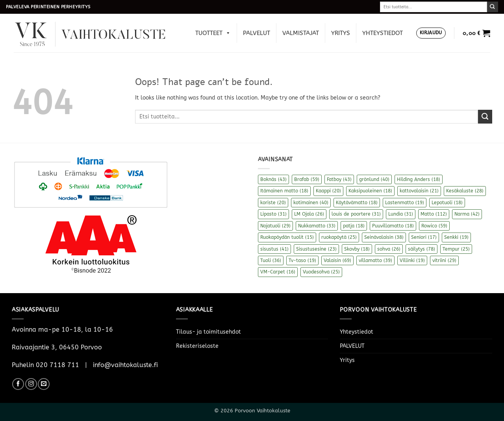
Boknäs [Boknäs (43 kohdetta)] (273, 179)
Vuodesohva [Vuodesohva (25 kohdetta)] (321, 272)
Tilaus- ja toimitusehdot (208, 332)
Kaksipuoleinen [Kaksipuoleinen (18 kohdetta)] (370, 191)
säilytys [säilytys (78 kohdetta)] (422, 249)
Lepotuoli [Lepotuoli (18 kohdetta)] (447, 203)
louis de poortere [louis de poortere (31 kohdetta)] (356, 214)
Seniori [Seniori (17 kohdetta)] (424, 237)
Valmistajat (301, 33)
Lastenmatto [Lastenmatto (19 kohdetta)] (405, 203)
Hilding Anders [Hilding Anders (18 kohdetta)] (419, 179)
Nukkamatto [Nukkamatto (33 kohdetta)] (317, 226)
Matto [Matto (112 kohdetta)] (434, 214)
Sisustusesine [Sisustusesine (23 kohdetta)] (316, 249)
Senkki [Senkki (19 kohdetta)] (456, 237)
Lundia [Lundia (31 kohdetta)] (401, 214)
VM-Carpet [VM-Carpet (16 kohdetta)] (278, 272)
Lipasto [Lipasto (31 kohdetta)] (273, 214)
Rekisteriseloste (197, 346)
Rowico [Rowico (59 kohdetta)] (434, 226)
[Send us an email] (44, 384)
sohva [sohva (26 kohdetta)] (389, 249)
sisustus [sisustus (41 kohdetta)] (274, 249)
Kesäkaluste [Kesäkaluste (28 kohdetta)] (465, 191)
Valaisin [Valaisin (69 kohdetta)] (337, 260)
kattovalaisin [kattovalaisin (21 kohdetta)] (419, 191)
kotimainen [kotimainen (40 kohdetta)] (311, 203)
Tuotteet (213, 33)
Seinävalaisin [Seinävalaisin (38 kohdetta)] (384, 237)
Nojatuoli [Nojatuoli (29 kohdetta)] (275, 226)
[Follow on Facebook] (18, 384)
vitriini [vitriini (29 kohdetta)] (444, 260)
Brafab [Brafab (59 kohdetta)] (307, 179)
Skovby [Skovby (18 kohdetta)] (357, 249)
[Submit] (493, 7)
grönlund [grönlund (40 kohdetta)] (374, 179)
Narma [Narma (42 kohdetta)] (467, 214)
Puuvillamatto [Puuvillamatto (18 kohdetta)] (393, 226)
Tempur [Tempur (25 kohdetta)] (456, 249)
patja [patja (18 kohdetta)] (354, 226)
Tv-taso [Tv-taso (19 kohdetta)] (302, 260)
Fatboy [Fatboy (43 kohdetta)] (339, 179)
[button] (431, 33)
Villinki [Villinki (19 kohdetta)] (412, 260)
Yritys (341, 33)
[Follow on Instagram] (31, 384)
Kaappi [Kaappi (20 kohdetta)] (328, 191)
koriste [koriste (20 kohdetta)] (273, 203)
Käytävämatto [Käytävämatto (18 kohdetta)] (357, 203)
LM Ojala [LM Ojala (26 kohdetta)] (309, 214)
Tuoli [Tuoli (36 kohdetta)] (271, 260)
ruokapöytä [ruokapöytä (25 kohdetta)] (339, 237)
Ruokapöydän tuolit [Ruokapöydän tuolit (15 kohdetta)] (287, 237)
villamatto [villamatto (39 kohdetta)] (375, 260)
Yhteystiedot (383, 33)
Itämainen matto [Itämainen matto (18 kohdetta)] (284, 191)
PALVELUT (257, 33)
